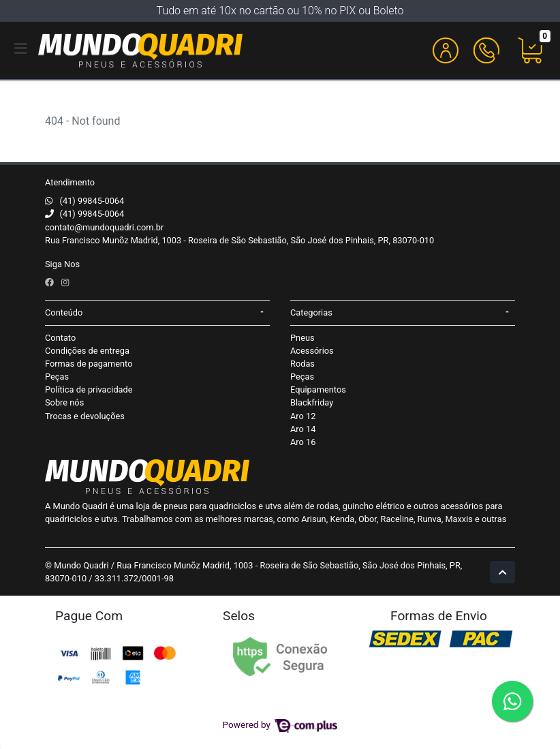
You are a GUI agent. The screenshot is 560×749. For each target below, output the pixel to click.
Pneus (302, 338)
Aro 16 (303, 442)
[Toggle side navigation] (22, 50)
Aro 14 (303, 429)
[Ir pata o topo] (502, 572)
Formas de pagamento (89, 364)
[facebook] (50, 282)
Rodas (302, 364)
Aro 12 (303, 416)
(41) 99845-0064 (92, 201)
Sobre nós (64, 402)
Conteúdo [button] (64, 312)
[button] (446, 50)
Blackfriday (312, 402)
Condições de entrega (87, 351)
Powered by (280, 724)
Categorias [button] (311, 312)
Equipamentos (318, 389)
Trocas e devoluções (85, 416)
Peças (57, 377)
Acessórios (312, 351)
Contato (60, 338)
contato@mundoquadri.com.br (104, 227)
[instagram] (65, 282)
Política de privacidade (89, 389)
